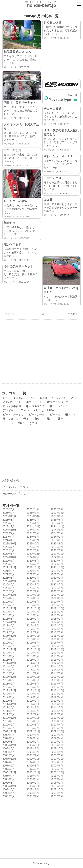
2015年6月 (8, 656)
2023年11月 (57, 540)
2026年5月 (8, 509)
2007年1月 (57, 769)
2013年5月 (32, 684)
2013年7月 (57, 680)
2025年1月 (8, 526)
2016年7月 (57, 639)
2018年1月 (57, 619)
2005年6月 (8, 793)
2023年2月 (57, 550)
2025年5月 (8, 523)
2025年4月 (32, 523)
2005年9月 (8, 790)
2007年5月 (32, 766)
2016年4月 (57, 643)
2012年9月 (8, 694)
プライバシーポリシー (17, 487)
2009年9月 (8, 735)
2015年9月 (8, 653)
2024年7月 (8, 533)
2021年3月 (8, 578)
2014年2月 (32, 673)
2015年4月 (57, 656)
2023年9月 (32, 544)
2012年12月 (9, 690)
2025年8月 (8, 520)
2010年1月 (57, 728)
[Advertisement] (62, 58)
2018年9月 (8, 612)
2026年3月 (57, 509)
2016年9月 (8, 639)
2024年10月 (9, 530)
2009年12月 (9, 731)
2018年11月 (33, 608)
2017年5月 (32, 629)
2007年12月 (9, 759)
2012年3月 (8, 701)
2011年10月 (57, 704)
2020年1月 (57, 591)
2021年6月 (8, 574)
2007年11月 (33, 759)
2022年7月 (8, 561)
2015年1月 (57, 660)
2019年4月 (57, 602)
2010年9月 (8, 721)
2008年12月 (9, 745)
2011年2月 (32, 714)
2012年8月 (32, 694)
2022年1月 (57, 564)
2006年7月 (57, 776)
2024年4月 (8, 537)
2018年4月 (57, 615)
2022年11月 (57, 554)
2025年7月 (32, 520)
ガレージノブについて (17, 494)
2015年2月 (32, 660)
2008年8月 (32, 749)
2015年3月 (8, 660)
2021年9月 (8, 571)
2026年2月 (8, 513)
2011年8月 (32, 708)
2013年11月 (33, 677)
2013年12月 (9, 677)
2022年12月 (33, 554)
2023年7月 (8, 547)
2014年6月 (8, 670)
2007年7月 (57, 762)
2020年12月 (9, 581)
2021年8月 (32, 571)
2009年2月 (32, 742)
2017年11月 (33, 622)
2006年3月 (8, 783)
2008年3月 (8, 755)
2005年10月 (57, 786)
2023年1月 (8, 554)
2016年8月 (32, 639)
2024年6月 (32, 533)
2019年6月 (8, 602)
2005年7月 (57, 790)
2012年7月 (57, 694)
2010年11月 (33, 718)
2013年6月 (8, 684)
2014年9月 (8, 667)
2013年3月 (8, 687)
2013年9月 (8, 680)
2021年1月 (57, 578)
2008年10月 (57, 745)
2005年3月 (8, 796)
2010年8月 (32, 721)
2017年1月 (57, 632)
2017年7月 (57, 626)
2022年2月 (32, 564)
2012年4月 (57, 697)
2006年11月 (33, 772)
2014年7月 (57, 667)
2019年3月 (8, 605)
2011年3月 (8, 714)
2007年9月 (8, 762)
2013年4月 (57, 684)
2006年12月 (9, 772)
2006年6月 (8, 779)
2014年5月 (32, 670)
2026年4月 (32, 509)
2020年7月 (57, 585)
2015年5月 (32, 656)
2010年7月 (57, 721)
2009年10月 (57, 731)
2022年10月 (9, 557)
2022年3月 (8, 564)
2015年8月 (32, 653)
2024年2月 (57, 537)
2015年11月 (33, 649)
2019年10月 (57, 595)
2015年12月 (9, 649)
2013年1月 (57, 687)
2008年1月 (57, 755)
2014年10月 (57, 663)
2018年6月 (8, 615)
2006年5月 (32, 779)
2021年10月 (57, 567)
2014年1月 (57, 673)
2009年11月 (33, 731)
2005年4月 (57, 793)
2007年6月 (8, 766)
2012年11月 (33, 690)
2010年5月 (32, 725)
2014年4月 (57, 670)
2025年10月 (33, 516)
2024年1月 (8, 540)
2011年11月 (33, 704)
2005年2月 (32, 796)
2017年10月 (57, 622)
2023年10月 (9, 544)
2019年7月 (57, 598)
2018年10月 (57, 608)
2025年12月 (57, 513)
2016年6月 (8, 643)
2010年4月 (57, 725)
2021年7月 (57, 571)
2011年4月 (57, 711)
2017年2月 (32, 632)
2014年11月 (33, 663)
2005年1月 (57, 796)
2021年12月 (9, 567)
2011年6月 (8, 711)
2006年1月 (57, 783)
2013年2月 (32, 687)
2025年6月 (57, 520)
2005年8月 (32, 790)
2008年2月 (32, 755)
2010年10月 (57, 718)
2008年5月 (32, 752)
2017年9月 (8, 626)
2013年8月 (32, 680)
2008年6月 (8, 752)
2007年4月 (57, 766)
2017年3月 (8, 632)
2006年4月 (57, 779)
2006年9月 (8, 776)
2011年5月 (32, 711)
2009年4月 (57, 738)
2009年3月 (8, 742)
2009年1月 (57, 742)
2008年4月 (57, 752)
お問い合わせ (11, 480)
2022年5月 (32, 561)
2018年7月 (57, 612)
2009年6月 (8, 738)
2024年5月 (57, 533)
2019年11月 (33, 595)
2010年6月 (8, 725)
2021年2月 (32, 578)
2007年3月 (8, 769)
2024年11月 (57, 526)
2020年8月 (32, 585)
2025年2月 (57, 523)
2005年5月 (32, 793)
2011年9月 (8, 708)
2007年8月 (32, 762)
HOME (41, 314)
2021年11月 (33, 567)
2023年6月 (32, 547)
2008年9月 (8, 749)
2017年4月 (57, 629)
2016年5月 (32, 643)
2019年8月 (32, 598)
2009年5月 (32, 738)
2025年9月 (57, 516)
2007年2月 (32, 769)
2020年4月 (57, 588)
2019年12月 (9, 595)
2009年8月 (32, 735)
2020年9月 (8, 585)
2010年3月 (8, 728)
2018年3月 (8, 619)
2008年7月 (57, 749)
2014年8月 (32, 667)
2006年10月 (57, 772)
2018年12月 (9, 608)
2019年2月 (32, 605)
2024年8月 (57, 530)
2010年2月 (32, 728)
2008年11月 (33, 745)
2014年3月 (8, 673)
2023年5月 (57, 547)
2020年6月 (8, 588)
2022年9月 (32, 557)
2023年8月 (57, 544)
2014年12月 (9, 663)
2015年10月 (57, 649)
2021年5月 (32, 574)
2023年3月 (32, 550)
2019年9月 (8, 598)
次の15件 (74, 314)
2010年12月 (9, 718)
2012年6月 (8, 697)
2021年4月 (57, 574)
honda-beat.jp (42, 863)
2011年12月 (9, 704)
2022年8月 (57, 557)
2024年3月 (32, 537)
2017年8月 (32, 626)
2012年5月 (32, 697)
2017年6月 (8, 629)
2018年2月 (32, 619)
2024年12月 (33, 526)
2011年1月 (57, 714)
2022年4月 (57, 561)
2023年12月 (33, 540)
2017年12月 (9, 622)
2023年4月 (8, 550)
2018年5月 (32, 615)
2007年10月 (57, 759)
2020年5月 (32, 588)
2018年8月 (32, 612)
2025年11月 (9, 516)
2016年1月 (57, 646)
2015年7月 (57, 653)
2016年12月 (9, 636)
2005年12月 (9, 786)
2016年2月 (32, 646)
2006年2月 (32, 783)
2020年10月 (57, 581)
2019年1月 (57, 605)
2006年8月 (32, 776)
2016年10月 (57, 636)
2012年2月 (32, 701)
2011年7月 (57, 708)
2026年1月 (32, 513)
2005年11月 (33, 786)
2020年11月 (33, 581)
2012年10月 (57, 690)
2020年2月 (32, 591)
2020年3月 (8, 591)
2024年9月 (32, 530)
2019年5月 (32, 602)
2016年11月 (33, 636)
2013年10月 (57, 677)
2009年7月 (57, 735)
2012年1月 (57, 701)
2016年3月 (8, 646)
